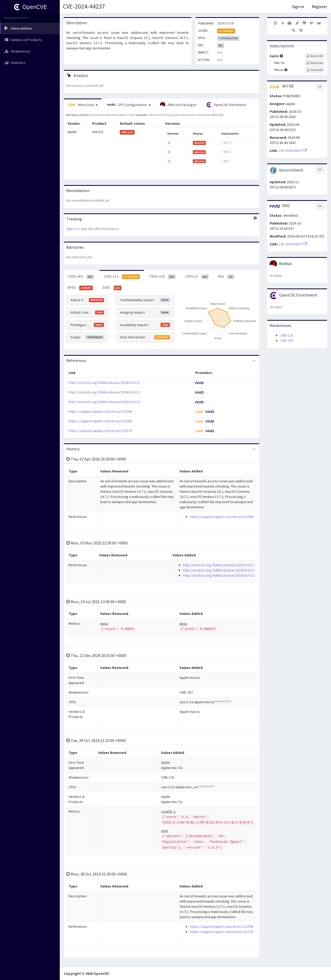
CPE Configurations (129, 105)
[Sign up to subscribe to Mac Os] (315, 63)
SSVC (112, 288)
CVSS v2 (197, 277)
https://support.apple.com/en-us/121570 (100, 431)
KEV (226, 277)
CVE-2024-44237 (84, 6)
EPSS (80, 288)
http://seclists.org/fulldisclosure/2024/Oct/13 (104, 402)
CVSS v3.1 (122, 277)
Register (319, 6)
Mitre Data (83, 105)
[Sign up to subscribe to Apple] (315, 56)
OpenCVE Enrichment (226, 105)
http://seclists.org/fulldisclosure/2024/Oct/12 (104, 392)
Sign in (298, 6)
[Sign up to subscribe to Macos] (315, 70)
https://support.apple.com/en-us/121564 (100, 411)
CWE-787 (287, 340)
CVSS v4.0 (81, 277)
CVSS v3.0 (163, 277)
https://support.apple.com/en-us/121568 (100, 421)
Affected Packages (178, 105)
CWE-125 (287, 335)
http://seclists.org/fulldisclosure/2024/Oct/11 (104, 383)
